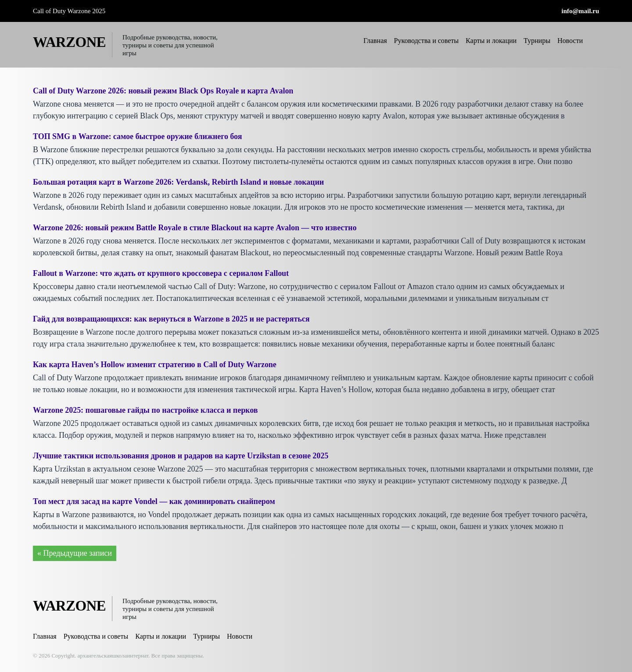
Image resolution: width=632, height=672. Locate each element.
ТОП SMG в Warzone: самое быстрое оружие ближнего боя (138, 136)
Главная (375, 41)
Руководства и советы (427, 41)
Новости (570, 41)
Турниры (537, 41)
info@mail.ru (580, 11)
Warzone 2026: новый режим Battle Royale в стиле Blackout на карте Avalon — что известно (195, 228)
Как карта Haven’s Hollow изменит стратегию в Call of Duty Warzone (155, 365)
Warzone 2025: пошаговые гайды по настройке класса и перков (146, 410)
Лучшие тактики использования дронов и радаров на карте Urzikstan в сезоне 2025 (181, 456)
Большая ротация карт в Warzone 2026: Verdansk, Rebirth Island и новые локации (179, 182)
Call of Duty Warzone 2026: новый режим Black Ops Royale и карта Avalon (163, 91)
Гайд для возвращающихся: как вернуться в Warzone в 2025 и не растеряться (172, 319)
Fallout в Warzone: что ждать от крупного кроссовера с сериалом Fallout (161, 273)
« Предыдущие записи (75, 553)
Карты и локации (491, 41)
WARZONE (69, 42)
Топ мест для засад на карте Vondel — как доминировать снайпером (154, 501)
